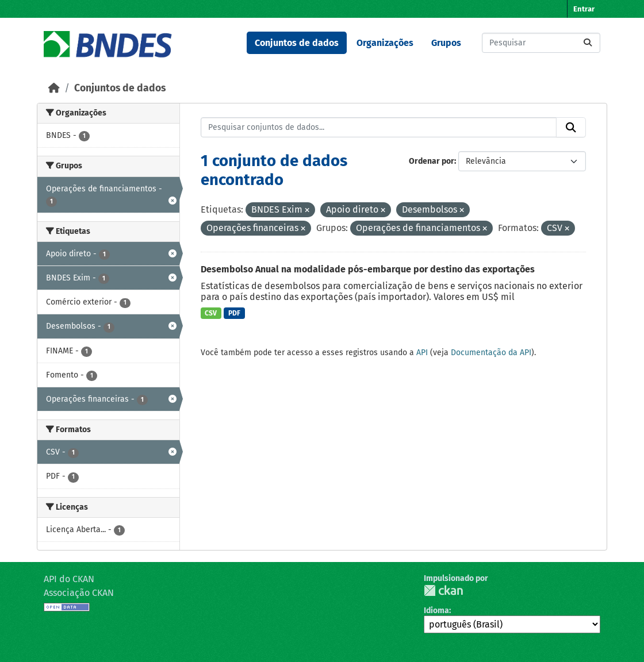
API (422, 353)
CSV (211, 313)
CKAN (443, 590)
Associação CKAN (79, 593)
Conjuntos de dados (297, 43)
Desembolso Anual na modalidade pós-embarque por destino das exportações (368, 269)
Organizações (385, 43)
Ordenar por (432, 161)
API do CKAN (69, 579)
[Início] (54, 88)
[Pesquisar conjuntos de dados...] (541, 43)
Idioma (436, 611)
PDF (234, 313)
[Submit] (588, 43)
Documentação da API (491, 353)
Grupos (446, 43)
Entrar (584, 9)
